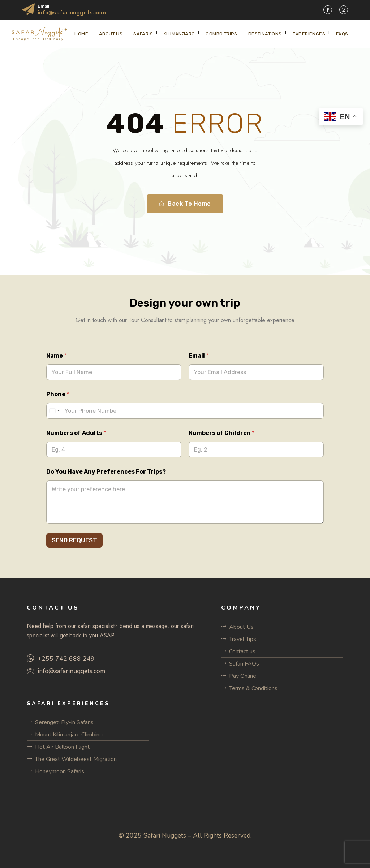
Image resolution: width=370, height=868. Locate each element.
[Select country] (54, 411)
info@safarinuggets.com (72, 13)
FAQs (342, 34)
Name (56, 356)
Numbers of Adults (76, 433)
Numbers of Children (221, 433)
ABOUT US (111, 34)
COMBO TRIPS (221, 34)
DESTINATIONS (265, 34)
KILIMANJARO (179, 34)
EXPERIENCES (309, 34)
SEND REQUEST (74, 540)
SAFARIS (143, 34)
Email (199, 356)
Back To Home (185, 204)
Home (81, 34)
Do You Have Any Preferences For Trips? (106, 472)
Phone (58, 394)
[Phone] (185, 411)
